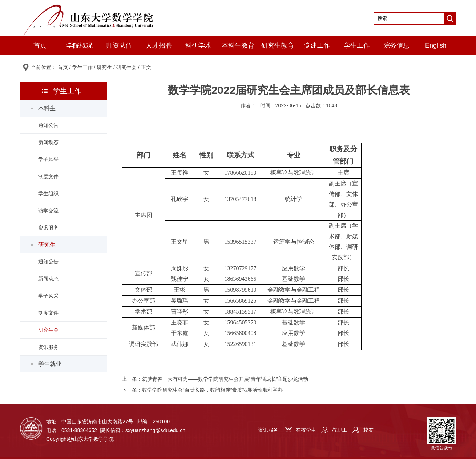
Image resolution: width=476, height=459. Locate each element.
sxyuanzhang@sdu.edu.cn (155, 430)
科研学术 (198, 45)
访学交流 (48, 211)
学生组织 (48, 193)
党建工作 (317, 45)
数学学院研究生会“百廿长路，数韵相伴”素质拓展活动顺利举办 (212, 390)
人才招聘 (159, 45)
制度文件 (48, 176)
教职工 (340, 430)
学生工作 (357, 45)
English (436, 45)
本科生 (47, 108)
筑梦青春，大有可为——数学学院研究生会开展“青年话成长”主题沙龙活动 (225, 379)
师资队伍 (119, 45)
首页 (40, 45)
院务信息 (396, 45)
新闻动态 (48, 142)
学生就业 (50, 364)
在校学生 (306, 430)
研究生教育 (278, 45)
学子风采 (48, 159)
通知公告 (48, 125)
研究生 (104, 67)
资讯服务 (48, 228)
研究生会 (126, 67)
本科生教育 (238, 45)
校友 (368, 430)
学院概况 (80, 45)
